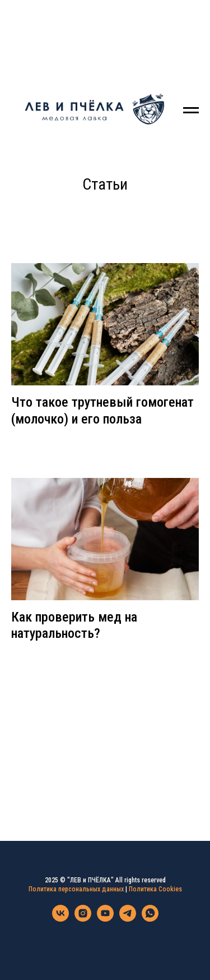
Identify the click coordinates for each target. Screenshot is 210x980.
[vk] (60, 919)
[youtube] (105, 919)
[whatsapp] (150, 919)
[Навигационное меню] (191, 111)
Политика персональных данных (76, 889)
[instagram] (83, 919)
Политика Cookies (155, 889)
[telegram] (128, 919)
